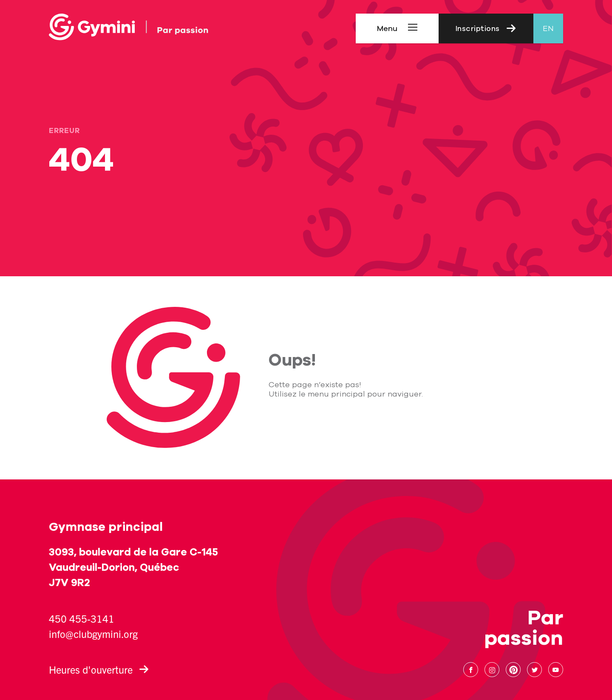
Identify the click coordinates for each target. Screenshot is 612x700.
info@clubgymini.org (93, 634)
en (548, 28)
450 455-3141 (82, 618)
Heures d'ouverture (99, 669)
